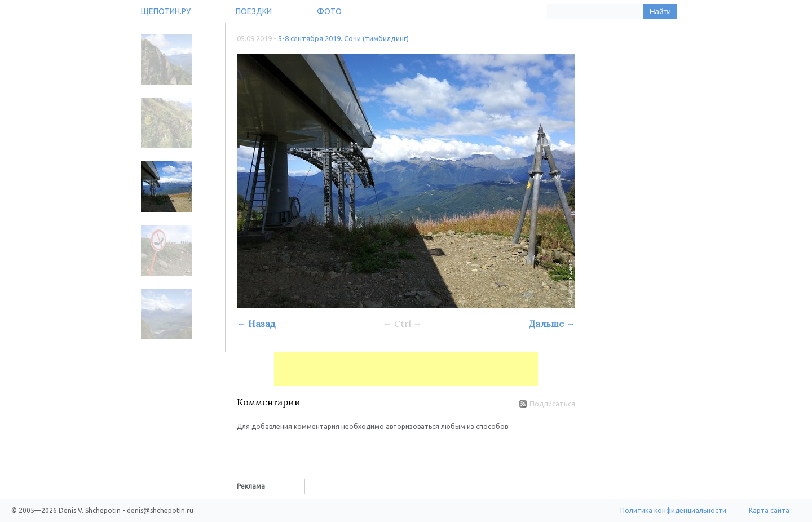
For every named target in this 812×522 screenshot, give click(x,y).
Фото (329, 11)
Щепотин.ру (166, 11)
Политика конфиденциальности (673, 510)
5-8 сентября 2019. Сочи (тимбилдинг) (343, 38)
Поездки (254, 11)
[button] (246, 449)
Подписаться (547, 404)
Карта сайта (769, 510)
